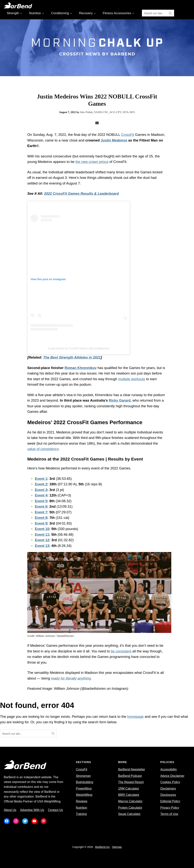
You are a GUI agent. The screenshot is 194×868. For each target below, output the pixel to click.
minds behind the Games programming (100, 657)
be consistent (121, 651)
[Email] (97, 123)
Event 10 (42, 529)
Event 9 (41, 523)
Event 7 (41, 512)
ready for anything (71, 678)
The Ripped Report (131, 782)
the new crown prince (92, 162)
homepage (135, 717)
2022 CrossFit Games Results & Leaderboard (81, 194)
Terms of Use (169, 814)
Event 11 (42, 534)
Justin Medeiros (114, 140)
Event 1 (41, 479)
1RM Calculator (128, 789)
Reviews (82, 801)
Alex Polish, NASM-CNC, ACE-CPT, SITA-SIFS (107, 112)
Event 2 (41, 484)
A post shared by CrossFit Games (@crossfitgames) (79, 348)
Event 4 (41, 495)
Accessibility (169, 769)
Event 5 (41, 501)
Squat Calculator (129, 814)
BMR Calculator (129, 795)
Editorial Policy (170, 801)
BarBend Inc (102, 847)
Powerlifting (84, 789)
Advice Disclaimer (172, 776)
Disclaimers (168, 789)
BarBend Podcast (130, 776)
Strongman (83, 776)
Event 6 (41, 506)
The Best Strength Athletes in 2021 (72, 357)
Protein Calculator (130, 808)
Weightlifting (84, 795)
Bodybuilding (85, 782)
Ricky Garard (120, 400)
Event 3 (41, 490)
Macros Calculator (130, 801)
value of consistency (43, 449)
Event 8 (41, 518)
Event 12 (42, 540)
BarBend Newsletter (131, 769)
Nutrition (82, 808)
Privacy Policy (170, 808)
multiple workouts (132, 379)
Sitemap (117, 847)
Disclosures (168, 795)
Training (81, 814)
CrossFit (128, 135)
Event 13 (42, 546)
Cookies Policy (170, 782)
